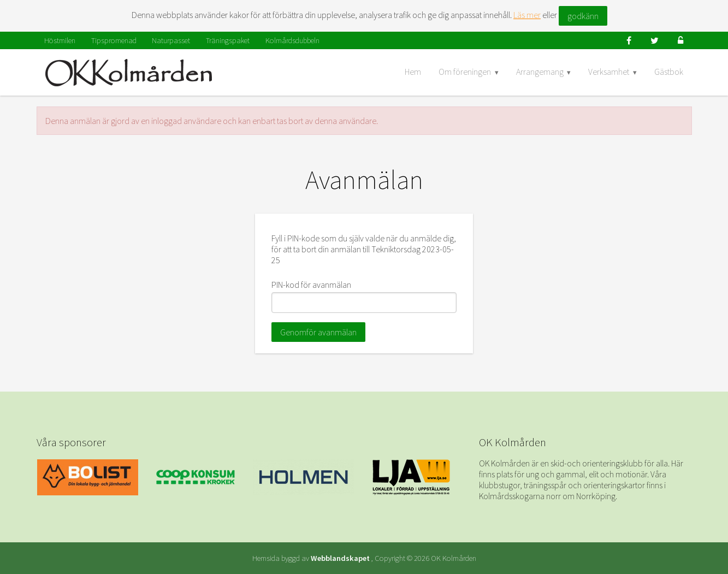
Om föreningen (465, 72)
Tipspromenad (114, 40)
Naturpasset (171, 40)
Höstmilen (60, 40)
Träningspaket (228, 40)
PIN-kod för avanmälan (311, 285)
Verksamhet (609, 72)
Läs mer (527, 15)
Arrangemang (540, 72)
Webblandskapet (340, 558)
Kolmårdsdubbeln (292, 40)
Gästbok (669, 72)
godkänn (583, 16)
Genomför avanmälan (318, 332)
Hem (413, 72)
